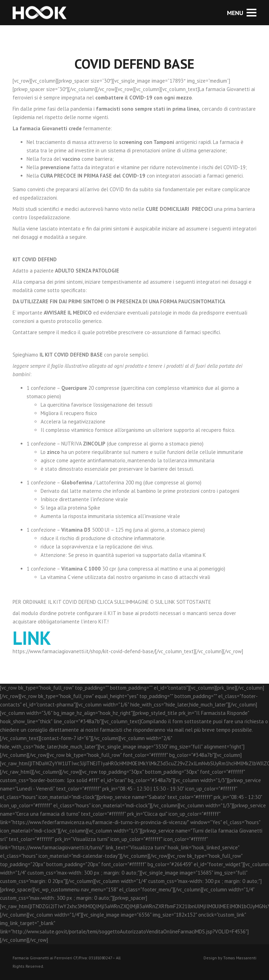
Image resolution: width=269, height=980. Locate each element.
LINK (32, 638)
